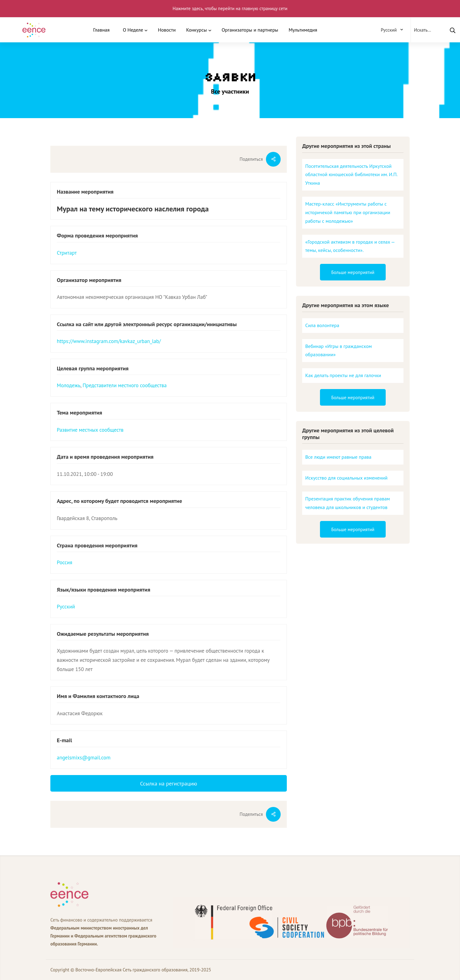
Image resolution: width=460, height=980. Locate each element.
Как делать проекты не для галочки (343, 375)
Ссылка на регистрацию (169, 783)
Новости (167, 30)
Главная (101, 30)
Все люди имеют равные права (338, 457)
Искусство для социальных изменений (346, 478)
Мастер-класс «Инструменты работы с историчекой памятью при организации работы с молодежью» (348, 212)
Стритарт (67, 253)
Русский (66, 607)
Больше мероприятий (353, 272)
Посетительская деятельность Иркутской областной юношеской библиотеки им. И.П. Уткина (351, 175)
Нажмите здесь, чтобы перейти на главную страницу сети (230, 8)
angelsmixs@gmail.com (84, 758)
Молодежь (69, 385)
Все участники (230, 91)
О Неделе (133, 30)
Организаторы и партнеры (250, 30)
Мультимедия (303, 30)
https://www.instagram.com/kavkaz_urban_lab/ (109, 341)
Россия (64, 562)
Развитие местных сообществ (90, 430)
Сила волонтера (322, 325)
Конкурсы (196, 30)
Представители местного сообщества (125, 385)
